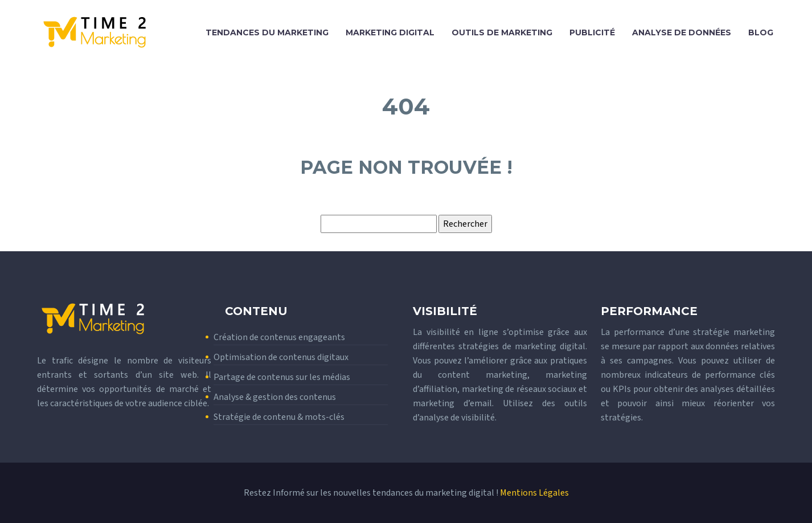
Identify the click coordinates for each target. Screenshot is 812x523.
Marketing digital (390, 32)
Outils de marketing (502, 32)
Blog (761, 32)
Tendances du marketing (267, 32)
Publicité (592, 32)
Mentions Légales (534, 493)
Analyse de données (682, 32)
